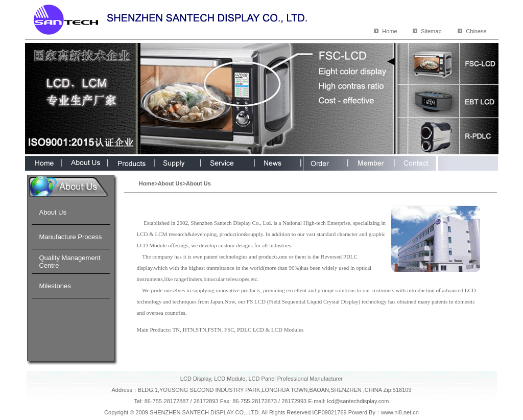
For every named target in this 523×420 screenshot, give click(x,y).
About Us (53, 212)
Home (389, 31)
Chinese (476, 31)
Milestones (55, 286)
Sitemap (431, 31)
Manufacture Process (71, 237)
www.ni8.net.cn (400, 412)
